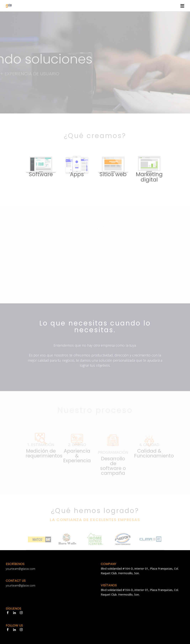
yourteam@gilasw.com (21, 569)
